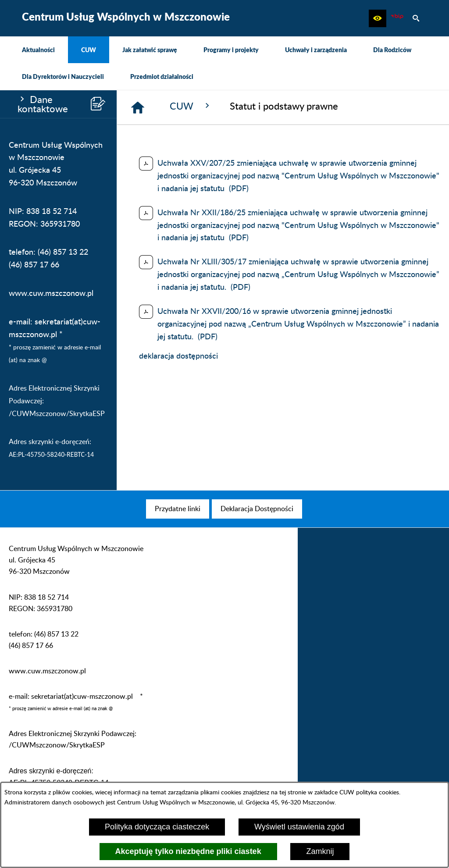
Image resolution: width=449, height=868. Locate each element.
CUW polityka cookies (369, 792)
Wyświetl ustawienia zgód (299, 827)
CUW (191, 106)
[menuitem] (38, 50)
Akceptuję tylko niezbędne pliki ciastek (188, 851)
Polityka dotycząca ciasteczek (157, 827)
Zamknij (320, 851)
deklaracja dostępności (178, 356)
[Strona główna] (138, 107)
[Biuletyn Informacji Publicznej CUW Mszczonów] (397, 18)
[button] (378, 18)
